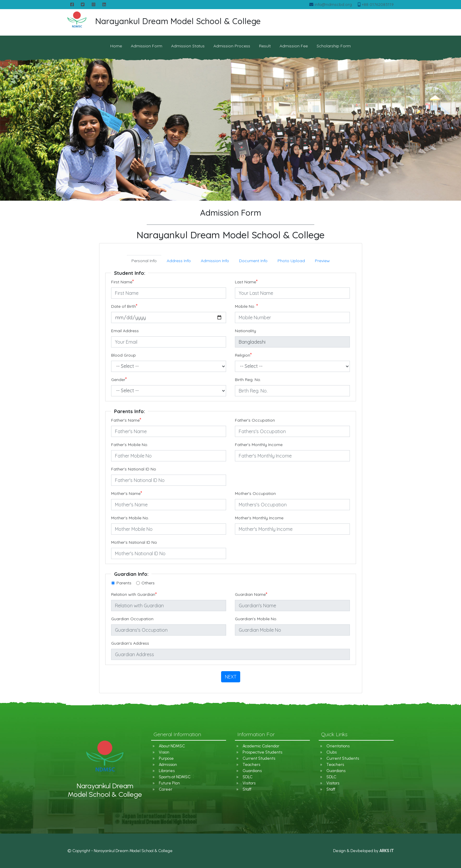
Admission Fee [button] (294, 46)
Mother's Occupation (255, 493)
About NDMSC (172, 746)
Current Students (259, 758)
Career (166, 789)
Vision (164, 752)
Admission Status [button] (188, 46)
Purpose (166, 758)
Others (148, 583)
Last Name (246, 282)
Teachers (251, 765)
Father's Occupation (255, 420)
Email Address (125, 331)
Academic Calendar (261, 746)
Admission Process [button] (232, 46)
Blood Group (123, 355)
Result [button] (265, 46)
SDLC (248, 777)
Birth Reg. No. (248, 380)
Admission (168, 765)
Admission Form (147, 46)
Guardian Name (251, 595)
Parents (124, 583)
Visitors (249, 783)
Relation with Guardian (134, 595)
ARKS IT (386, 851)
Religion (243, 355)
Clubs (331, 752)
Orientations (338, 746)
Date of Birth (124, 306)
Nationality (245, 331)
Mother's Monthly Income (259, 518)
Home (116, 46)
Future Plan (169, 783)
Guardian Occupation (132, 619)
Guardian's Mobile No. (256, 619)
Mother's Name (127, 494)
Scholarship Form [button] (334, 46)
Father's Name (126, 420)
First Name (123, 282)
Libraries (167, 771)
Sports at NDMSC (175, 777)
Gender (119, 380)
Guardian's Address (130, 643)
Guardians (252, 771)
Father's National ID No (134, 469)
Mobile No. (247, 306)
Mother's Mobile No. (130, 518)
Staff (247, 789)
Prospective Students (262, 752)
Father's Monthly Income (259, 445)
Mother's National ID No (134, 542)
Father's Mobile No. (130, 445)
